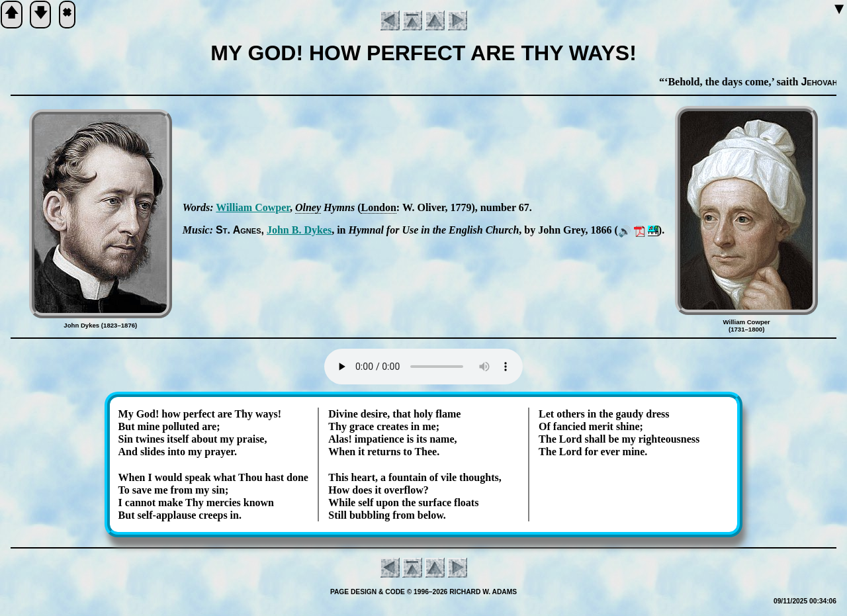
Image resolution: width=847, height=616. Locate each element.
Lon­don (378, 207)
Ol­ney (308, 207)
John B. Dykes (299, 230)
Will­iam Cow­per (253, 207)
